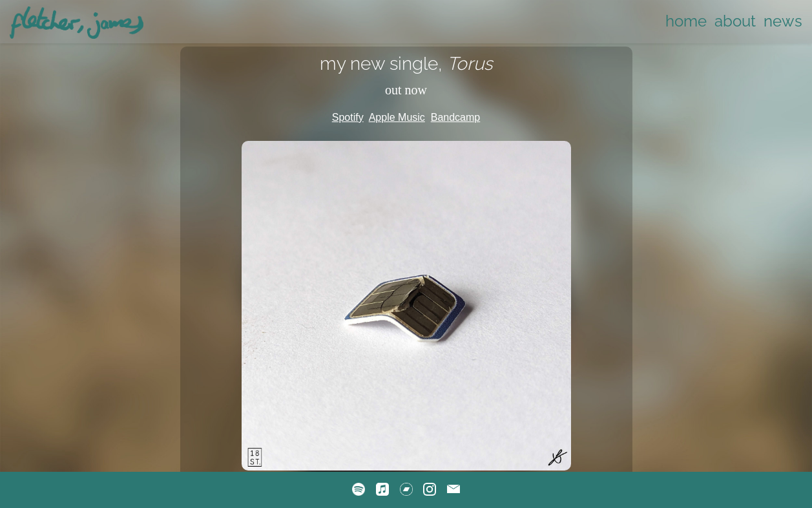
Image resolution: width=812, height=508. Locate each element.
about (735, 21)
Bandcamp (456, 117)
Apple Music (397, 117)
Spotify (348, 117)
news (783, 21)
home (686, 21)
